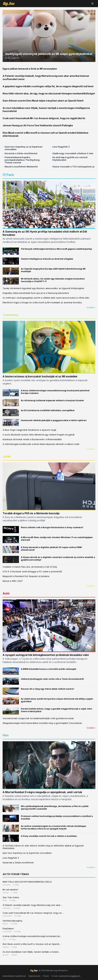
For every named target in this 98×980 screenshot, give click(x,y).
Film (6, 735)
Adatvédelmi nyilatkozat (14, 976)
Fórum (46, 976)
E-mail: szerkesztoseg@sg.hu (66, 976)
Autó (6, 593)
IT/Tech (8, 175)
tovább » (91, 307)
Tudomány (10, 315)
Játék (7, 457)
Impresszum (34, 976)
